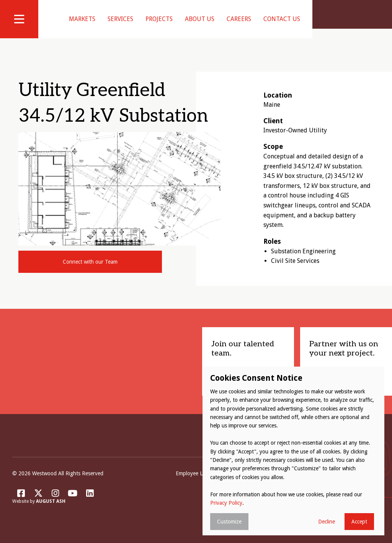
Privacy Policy (226, 503)
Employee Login (194, 483)
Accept (359, 522)
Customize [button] (229, 522)
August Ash (51, 511)
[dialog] (293, 451)
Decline (327, 522)
